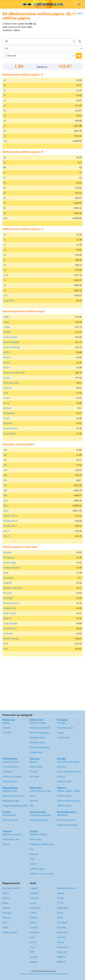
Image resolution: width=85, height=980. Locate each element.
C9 (5, 290)
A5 (5, 116)
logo (42, 4)
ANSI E (7, 362)
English (33, 888)
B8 (5, 208)
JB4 (5, 470)
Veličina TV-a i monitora (42, 874)
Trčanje (33, 772)
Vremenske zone (11, 839)
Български (35, 908)
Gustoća (61, 767)
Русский (61, 927)
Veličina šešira (64, 806)
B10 (5, 218)
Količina (61, 777)
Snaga (60, 733)
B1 (5, 173)
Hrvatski (34, 957)
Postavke (23, 974)
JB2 (5, 460)
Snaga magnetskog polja (15, 806)
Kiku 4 (6, 531)
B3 (5, 183)
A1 (5, 95)
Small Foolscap (11, 639)
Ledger (7, 327)
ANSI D (7, 357)
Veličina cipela (64, 796)
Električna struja (38, 723)
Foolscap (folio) (11, 383)
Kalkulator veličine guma (42, 844)
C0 (5, 235)
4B (5, 157)
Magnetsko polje (11, 801)
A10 (5, 141)
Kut (31, 849)
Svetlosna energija (12, 777)
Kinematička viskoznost (69, 772)
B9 (5, 213)
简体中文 (62, 957)
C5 (5, 265)
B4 (5, 188)
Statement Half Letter (14, 373)
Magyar (33, 962)
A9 (5, 136)
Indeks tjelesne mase (40, 791)
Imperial (7, 583)
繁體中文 (62, 962)
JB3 (5, 465)
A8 (5, 131)
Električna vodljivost (40, 728)
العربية (33, 903)
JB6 (5, 480)
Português (62, 923)
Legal (6, 322)
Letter (6, 317)
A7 (5, 126)
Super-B (7, 388)
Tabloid (7, 332)
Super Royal (10, 613)
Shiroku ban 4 (10, 516)
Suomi (33, 942)
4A (5, 80)
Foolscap (8, 634)
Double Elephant (12, 568)
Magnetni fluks (10, 791)
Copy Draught (10, 623)
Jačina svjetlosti (10, 762)
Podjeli (77, 14)
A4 (5, 111)
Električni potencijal (39, 747)
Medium (7, 408)
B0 (5, 168)
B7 (5, 203)
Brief (6, 644)
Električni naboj (37, 738)
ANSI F (7, 368)
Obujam (6, 728)
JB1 (5, 455)
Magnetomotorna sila (13, 796)
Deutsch (34, 927)
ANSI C (7, 352)
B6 (5, 198)
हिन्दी (32, 952)
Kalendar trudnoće (12, 834)
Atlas (6, 573)
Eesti (32, 937)
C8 (5, 285)
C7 (5, 280)
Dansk (33, 923)
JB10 (6, 501)
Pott (5, 649)
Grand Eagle (10, 563)
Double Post (9, 608)
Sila (32, 806)
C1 (5, 240)
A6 (5, 121)
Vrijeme (6, 844)
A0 (5, 90)
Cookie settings (62, 974)
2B (5, 162)
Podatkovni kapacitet (40, 815)
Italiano (61, 893)
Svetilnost (7, 772)
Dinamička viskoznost (68, 762)
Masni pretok (9, 815)
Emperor (8, 552)
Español (34, 893)
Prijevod (34, 854)
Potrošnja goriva (65, 728)
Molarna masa (64, 781)
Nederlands (63, 908)
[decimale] (39, 56)
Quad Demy (9, 433)
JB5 (5, 475)
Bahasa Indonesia (66, 888)
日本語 (60, 898)
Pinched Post (10, 628)
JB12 (6, 511)
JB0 (5, 450)
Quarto (7, 378)
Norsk (60, 913)
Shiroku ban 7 (10, 526)
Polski (60, 918)
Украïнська (63, 947)
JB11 (6, 506)
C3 (5, 250)
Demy (6, 403)
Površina (7, 733)
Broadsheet (9, 413)
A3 (5, 106)
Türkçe (61, 942)
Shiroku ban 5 (10, 521)
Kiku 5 (6, 536)
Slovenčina (63, 932)
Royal (6, 418)
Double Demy (10, 428)
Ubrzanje (34, 777)
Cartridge (8, 598)
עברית (33, 947)
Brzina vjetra (36, 767)
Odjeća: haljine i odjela (69, 791)
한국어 (60, 903)
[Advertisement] (62, 30)
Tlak (32, 859)
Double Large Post (13, 588)
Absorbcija (62, 815)
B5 (5, 193)
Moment (34, 801)
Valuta (33, 864)
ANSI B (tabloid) (11, 347)
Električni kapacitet (39, 733)
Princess (8, 593)
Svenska (61, 937)
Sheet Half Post (11, 603)
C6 (5, 270)
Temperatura (63, 738)
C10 (5, 295)
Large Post (9, 300)
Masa (32, 796)
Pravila (52, 974)
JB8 (5, 490)
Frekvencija (36, 839)
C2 (5, 245)
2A (5, 85)
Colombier (9, 578)
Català (33, 913)
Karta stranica (42, 974)
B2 (5, 178)
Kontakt (31, 974)
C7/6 (6, 275)
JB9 (5, 495)
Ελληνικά (34, 932)
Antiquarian (9, 557)
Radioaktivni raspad (67, 825)
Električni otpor (37, 742)
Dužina (6, 723)
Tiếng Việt (62, 952)
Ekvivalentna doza (66, 820)
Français (34, 898)
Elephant (8, 423)
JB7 (5, 485)
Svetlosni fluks (10, 781)
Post (6, 393)
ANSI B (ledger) (11, 342)
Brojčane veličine (38, 834)
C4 (5, 255)
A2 (5, 100)
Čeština (33, 918)
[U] (42, 48)
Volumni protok (10, 820)
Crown (7, 398)
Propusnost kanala (39, 820)
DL (5, 260)
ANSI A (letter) (11, 337)
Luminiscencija (10, 767)
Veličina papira (37, 869)
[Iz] (39, 41)
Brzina (33, 762)
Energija (61, 723)
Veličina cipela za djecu (69, 801)
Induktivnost (36, 752)
